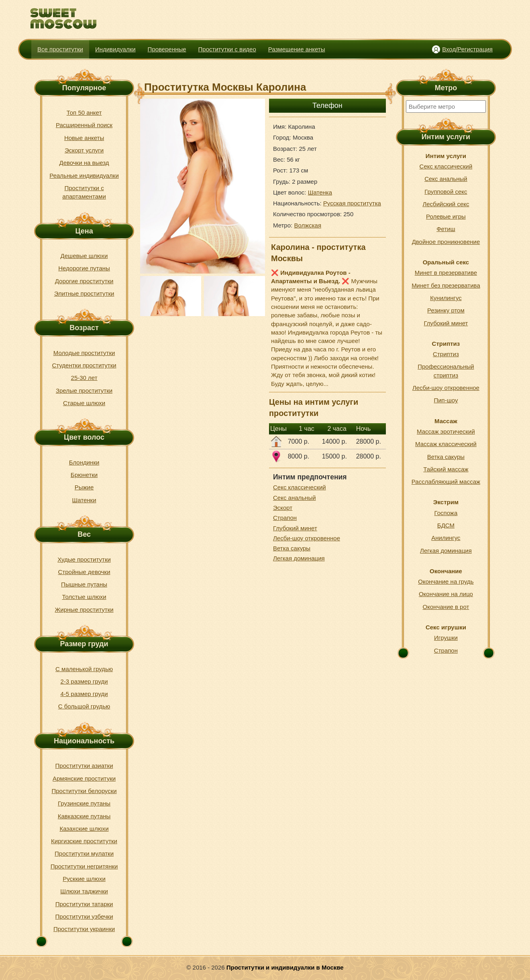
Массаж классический (446, 444)
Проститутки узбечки (84, 916)
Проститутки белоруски (84, 791)
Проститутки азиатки (84, 766)
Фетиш (446, 229)
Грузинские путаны (84, 803)
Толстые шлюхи (84, 597)
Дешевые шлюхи (84, 256)
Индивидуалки (115, 49)
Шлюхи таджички (84, 891)
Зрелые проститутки (84, 391)
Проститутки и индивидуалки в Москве (285, 967)
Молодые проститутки (84, 353)
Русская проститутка (352, 203)
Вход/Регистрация (467, 49)
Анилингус (446, 538)
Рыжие (84, 487)
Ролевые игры (446, 216)
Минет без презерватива (446, 285)
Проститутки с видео (227, 49)
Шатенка (320, 192)
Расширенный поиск (84, 125)
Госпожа (446, 513)
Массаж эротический (446, 431)
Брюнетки (84, 475)
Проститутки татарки (84, 904)
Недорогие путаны (84, 268)
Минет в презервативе (446, 273)
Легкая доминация (299, 558)
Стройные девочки (84, 572)
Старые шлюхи (84, 403)
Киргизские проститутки (84, 841)
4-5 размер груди (84, 694)
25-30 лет (84, 378)
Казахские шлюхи (84, 829)
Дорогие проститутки (84, 281)
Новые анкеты (84, 138)
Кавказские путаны (84, 816)
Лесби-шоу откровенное (307, 538)
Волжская (308, 225)
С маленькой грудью (84, 669)
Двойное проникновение (446, 242)
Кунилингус (446, 298)
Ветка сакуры (292, 548)
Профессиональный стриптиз (446, 371)
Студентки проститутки (84, 365)
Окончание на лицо (446, 594)
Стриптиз (446, 354)
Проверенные (167, 49)
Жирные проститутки (84, 610)
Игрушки (446, 638)
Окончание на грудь (446, 581)
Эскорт (283, 508)
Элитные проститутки (84, 293)
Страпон (285, 518)
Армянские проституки (84, 778)
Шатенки (84, 500)
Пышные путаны (84, 584)
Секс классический (300, 487)
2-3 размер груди (84, 681)
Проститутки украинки (84, 929)
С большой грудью (84, 706)
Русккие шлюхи (84, 879)
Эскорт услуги (84, 150)
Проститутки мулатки (84, 853)
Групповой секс (446, 192)
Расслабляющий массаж (446, 482)
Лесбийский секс (446, 204)
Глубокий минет (295, 528)
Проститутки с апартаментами (84, 192)
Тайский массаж (446, 469)
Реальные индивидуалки (84, 176)
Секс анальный (295, 498)
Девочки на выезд (84, 163)
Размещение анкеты (297, 49)
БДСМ (446, 525)
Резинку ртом (446, 310)
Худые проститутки (84, 559)
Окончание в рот (446, 607)
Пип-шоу (446, 400)
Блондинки (84, 462)
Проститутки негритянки (84, 866)
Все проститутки (60, 49)
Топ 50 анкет (84, 113)
